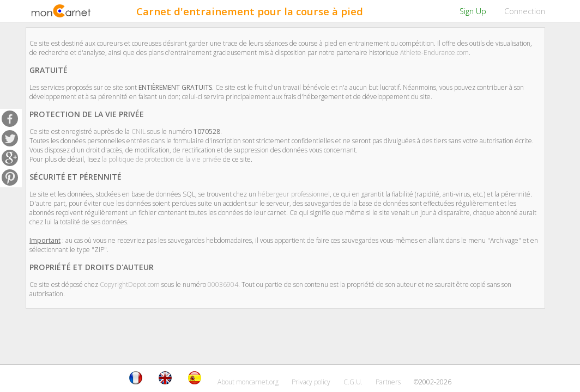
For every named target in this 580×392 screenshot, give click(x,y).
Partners (388, 382)
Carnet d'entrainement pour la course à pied (250, 11)
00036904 (223, 284)
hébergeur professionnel (294, 194)
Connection (525, 11)
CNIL (138, 131)
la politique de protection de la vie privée (162, 159)
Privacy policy (311, 382)
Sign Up (473, 11)
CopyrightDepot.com (130, 284)
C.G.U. (353, 382)
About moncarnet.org (248, 382)
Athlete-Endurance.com (434, 53)
